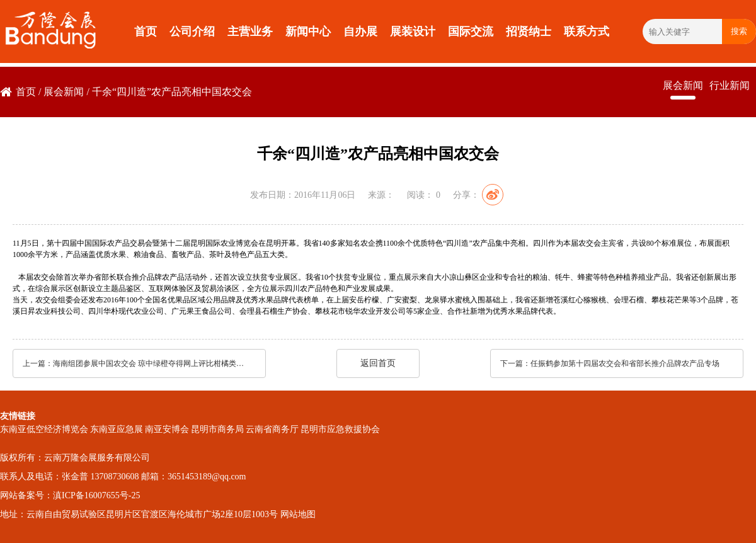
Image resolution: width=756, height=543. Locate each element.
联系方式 (587, 31)
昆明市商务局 (217, 429)
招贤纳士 (529, 31)
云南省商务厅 (272, 429)
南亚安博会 (167, 429)
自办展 (360, 31)
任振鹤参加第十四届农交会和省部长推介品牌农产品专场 (625, 363)
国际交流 (471, 31)
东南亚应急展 (117, 429)
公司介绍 (192, 31)
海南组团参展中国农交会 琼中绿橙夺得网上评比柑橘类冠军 (151, 363)
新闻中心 (308, 31)
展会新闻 (64, 92)
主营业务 (250, 31)
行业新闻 (730, 85)
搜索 (739, 31)
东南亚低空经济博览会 (44, 429)
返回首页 (378, 363)
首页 (146, 31)
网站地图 (298, 514)
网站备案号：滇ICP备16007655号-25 (70, 495)
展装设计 (413, 31)
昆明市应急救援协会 (340, 429)
